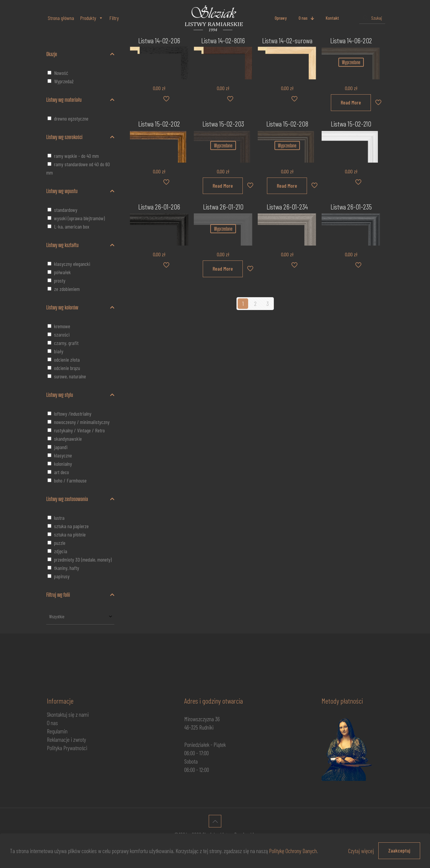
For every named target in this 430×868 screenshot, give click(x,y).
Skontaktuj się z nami (68, 714)
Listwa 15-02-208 (287, 124)
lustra (59, 518)
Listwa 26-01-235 (351, 207)
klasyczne (63, 455)
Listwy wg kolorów (80, 307)
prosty (60, 280)
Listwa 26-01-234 (287, 207)
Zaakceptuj (399, 850)
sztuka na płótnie (70, 534)
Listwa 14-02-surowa (287, 40)
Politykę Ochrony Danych (293, 851)
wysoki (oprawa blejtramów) (79, 218)
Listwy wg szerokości (80, 137)
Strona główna (61, 18)
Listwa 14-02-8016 (223, 40)
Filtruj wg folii (80, 595)
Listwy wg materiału (80, 100)
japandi (61, 447)
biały (59, 351)
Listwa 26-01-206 (159, 207)
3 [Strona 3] (268, 303)
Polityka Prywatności (67, 748)
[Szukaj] (372, 18)
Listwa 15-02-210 (351, 124)
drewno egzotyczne (71, 118)
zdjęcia (61, 551)
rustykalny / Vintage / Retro (79, 430)
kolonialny (63, 464)
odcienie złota (67, 360)
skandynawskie (68, 439)
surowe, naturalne (70, 376)
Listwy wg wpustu (80, 191)
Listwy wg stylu (80, 395)
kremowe (62, 326)
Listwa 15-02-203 (223, 124)
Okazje (80, 54)
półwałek (62, 272)
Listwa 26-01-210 (223, 207)
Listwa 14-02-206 (159, 40)
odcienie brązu (67, 368)
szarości (62, 334)
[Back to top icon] (215, 821)
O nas (52, 723)
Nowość (61, 73)
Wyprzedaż (64, 81)
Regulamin (57, 731)
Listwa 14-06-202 (351, 40)
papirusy (62, 576)
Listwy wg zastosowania (80, 499)
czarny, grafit (66, 343)
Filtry (114, 18)
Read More (351, 102)
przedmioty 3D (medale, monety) (83, 559)
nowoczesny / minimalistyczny (82, 422)
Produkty (92, 18)
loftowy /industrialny (73, 414)
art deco (62, 472)
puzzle (60, 543)
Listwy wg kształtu (80, 245)
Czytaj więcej (361, 851)
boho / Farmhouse (70, 480)
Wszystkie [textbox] (57, 616)
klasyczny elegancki (72, 264)
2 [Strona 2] (255, 303)
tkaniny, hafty (67, 568)
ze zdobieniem (67, 289)
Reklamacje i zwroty (66, 739)
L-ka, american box (72, 226)
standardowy (66, 210)
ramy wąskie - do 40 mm (76, 156)
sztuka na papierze (71, 526)
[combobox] (80, 616)
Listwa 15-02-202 (159, 124)
